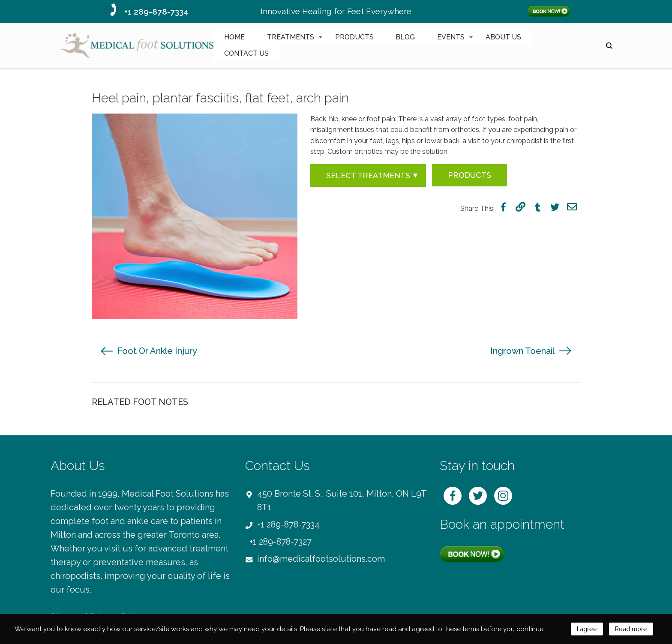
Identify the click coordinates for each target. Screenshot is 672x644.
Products (469, 175)
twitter (555, 207)
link (520, 207)
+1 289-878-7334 (156, 12)
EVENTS (451, 37)
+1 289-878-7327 (280, 542)
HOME (234, 37)
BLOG (405, 37)
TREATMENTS (291, 37)
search (609, 46)
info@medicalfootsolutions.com (321, 559)
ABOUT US (503, 37)
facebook (503, 207)
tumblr (538, 207)
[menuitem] (235, 37)
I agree (585, 629)
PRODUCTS (354, 37)
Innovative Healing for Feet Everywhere (336, 11)
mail (572, 207)
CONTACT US (246, 53)
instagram (503, 496)
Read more (630, 629)
